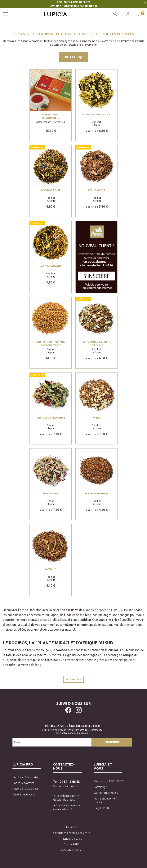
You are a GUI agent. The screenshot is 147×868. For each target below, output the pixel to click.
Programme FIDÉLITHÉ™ (108, 781)
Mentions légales (72, 839)
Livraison (72, 827)
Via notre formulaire (66, 786)
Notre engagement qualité (106, 800)
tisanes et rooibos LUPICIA (103, 610)
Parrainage (100, 787)
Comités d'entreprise (26, 777)
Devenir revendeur (24, 794)
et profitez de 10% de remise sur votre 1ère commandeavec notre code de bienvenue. (72, 729)
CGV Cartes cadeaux (72, 850)
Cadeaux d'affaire (23, 783)
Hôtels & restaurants (25, 789)
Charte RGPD (72, 844)
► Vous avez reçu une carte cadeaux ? (67, 807)
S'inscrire (112, 742)
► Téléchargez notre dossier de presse (66, 798)
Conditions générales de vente (72, 833)
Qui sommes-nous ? (106, 793)
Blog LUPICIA (102, 808)
